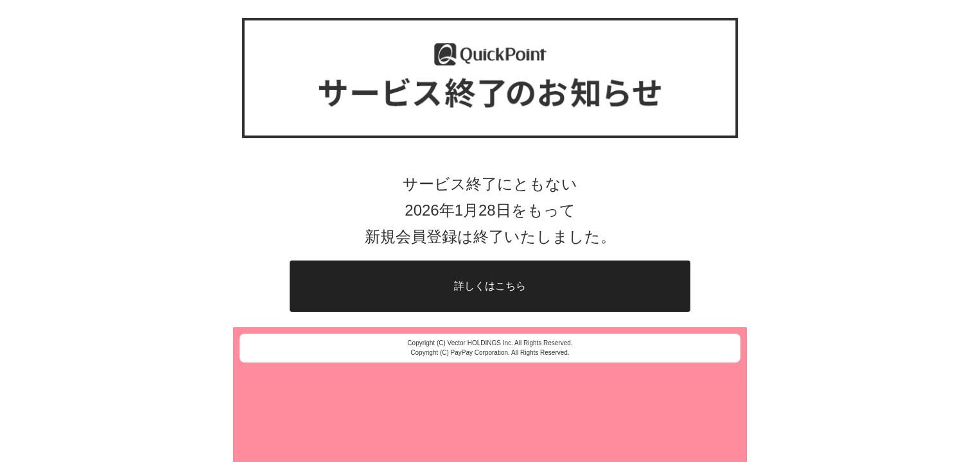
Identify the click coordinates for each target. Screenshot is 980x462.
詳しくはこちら (490, 286)
